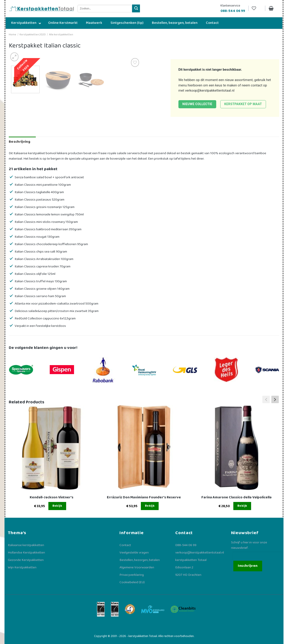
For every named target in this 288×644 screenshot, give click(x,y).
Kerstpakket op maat (243, 104)
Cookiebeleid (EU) (132, 582)
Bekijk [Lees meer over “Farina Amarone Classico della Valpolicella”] (242, 506)
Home (12, 35)
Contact (125, 545)
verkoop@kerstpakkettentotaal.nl (210, 90)
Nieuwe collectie (197, 104)
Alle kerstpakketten (61, 35)
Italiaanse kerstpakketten (26, 545)
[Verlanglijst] (257, 8)
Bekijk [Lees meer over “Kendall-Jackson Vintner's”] (57, 506)
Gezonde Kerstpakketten (26, 560)
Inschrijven (248, 566)
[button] (275, 400)
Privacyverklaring (132, 575)
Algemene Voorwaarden (137, 567)
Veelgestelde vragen (134, 553)
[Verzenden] (136, 8)
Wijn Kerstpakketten (22, 567)
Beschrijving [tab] (19, 142)
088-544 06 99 (186, 545)
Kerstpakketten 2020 (33, 35)
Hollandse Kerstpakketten (26, 553)
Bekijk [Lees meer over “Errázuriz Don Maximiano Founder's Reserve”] (150, 506)
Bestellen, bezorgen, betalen (140, 560)
